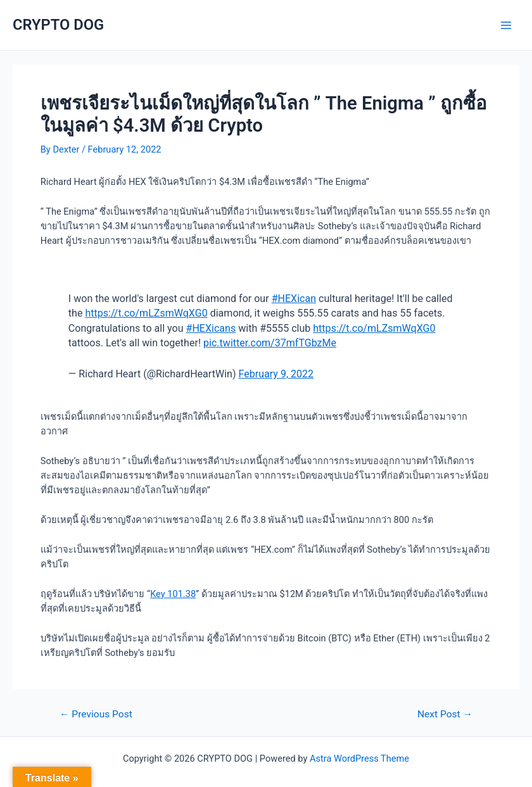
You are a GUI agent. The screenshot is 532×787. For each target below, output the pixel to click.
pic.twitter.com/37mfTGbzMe (270, 343)
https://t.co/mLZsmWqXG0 (146, 313)
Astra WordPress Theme (359, 759)
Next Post (445, 715)
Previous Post (96, 715)
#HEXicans (211, 328)
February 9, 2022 (276, 374)
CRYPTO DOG (58, 25)
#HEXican (294, 299)
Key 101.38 (173, 594)
